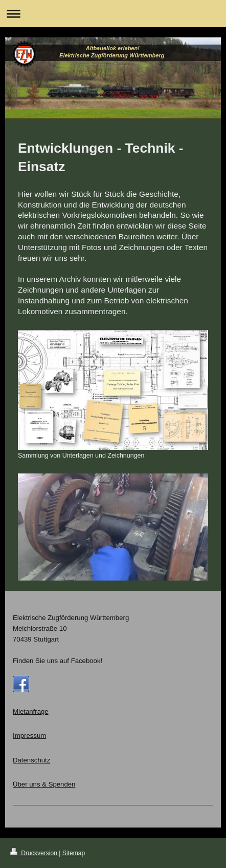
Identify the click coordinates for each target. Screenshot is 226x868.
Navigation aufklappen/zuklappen (113, 14)
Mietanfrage (31, 711)
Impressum (29, 736)
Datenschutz (31, 760)
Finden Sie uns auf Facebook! (58, 661)
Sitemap (74, 853)
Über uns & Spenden (44, 784)
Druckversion (35, 853)
